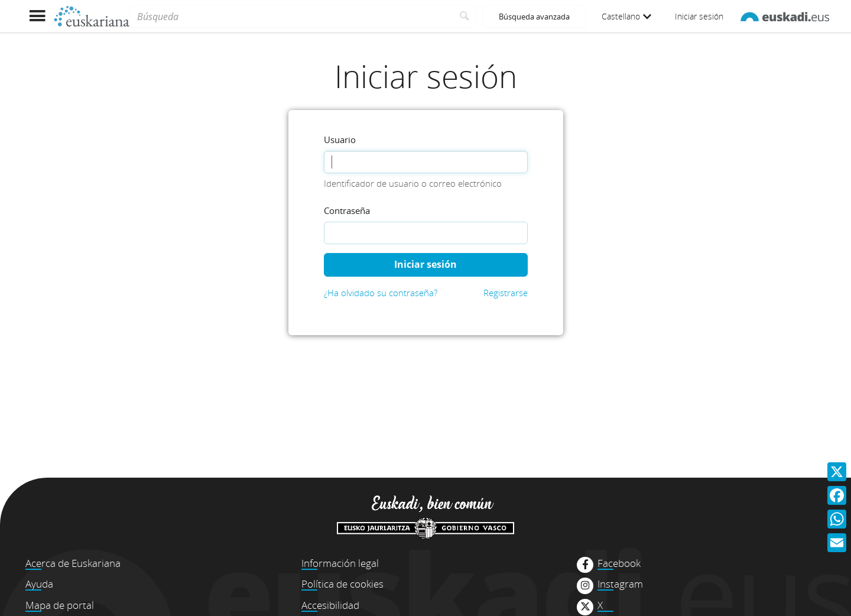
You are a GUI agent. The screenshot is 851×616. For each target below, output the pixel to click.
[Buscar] (465, 17)
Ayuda (39, 584)
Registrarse (506, 293)
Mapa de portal (60, 605)
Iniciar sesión (699, 16)
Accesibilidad (330, 605)
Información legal (340, 563)
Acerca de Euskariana (73, 563)
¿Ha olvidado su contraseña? (381, 293)
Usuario (340, 140)
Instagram (620, 584)
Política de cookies (342, 584)
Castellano (626, 16)
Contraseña (347, 210)
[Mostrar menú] (37, 16)
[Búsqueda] (291, 17)
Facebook (619, 563)
